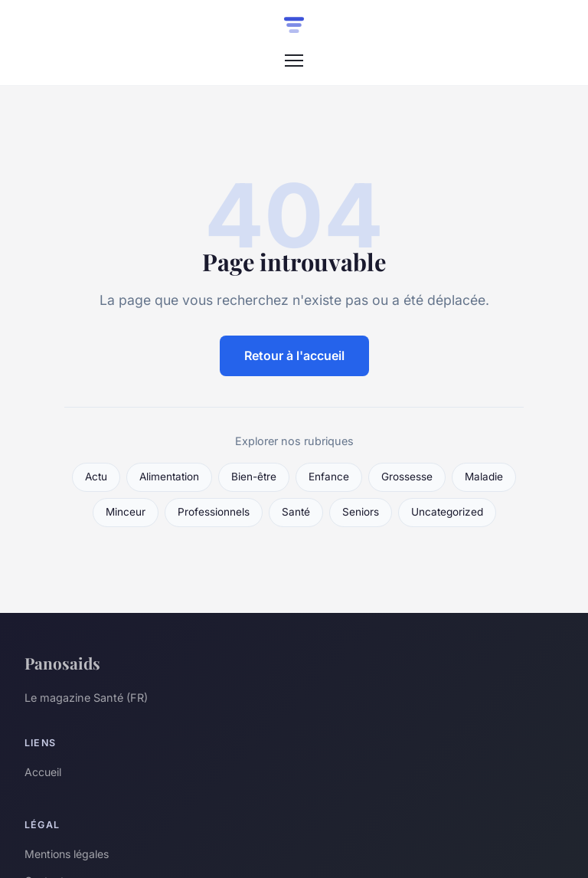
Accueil (43, 772)
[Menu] (294, 61)
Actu (96, 477)
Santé (296, 512)
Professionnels (214, 512)
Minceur (126, 512)
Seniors (361, 512)
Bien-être (254, 477)
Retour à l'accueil (294, 355)
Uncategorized (447, 512)
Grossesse (407, 477)
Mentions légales (67, 854)
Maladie (484, 477)
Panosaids (62, 663)
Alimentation (169, 477)
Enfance (329, 477)
